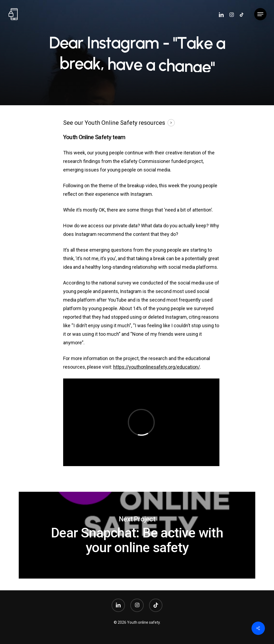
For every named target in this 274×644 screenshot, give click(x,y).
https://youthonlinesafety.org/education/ (157, 367)
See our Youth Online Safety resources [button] (114, 123)
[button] (260, 14)
